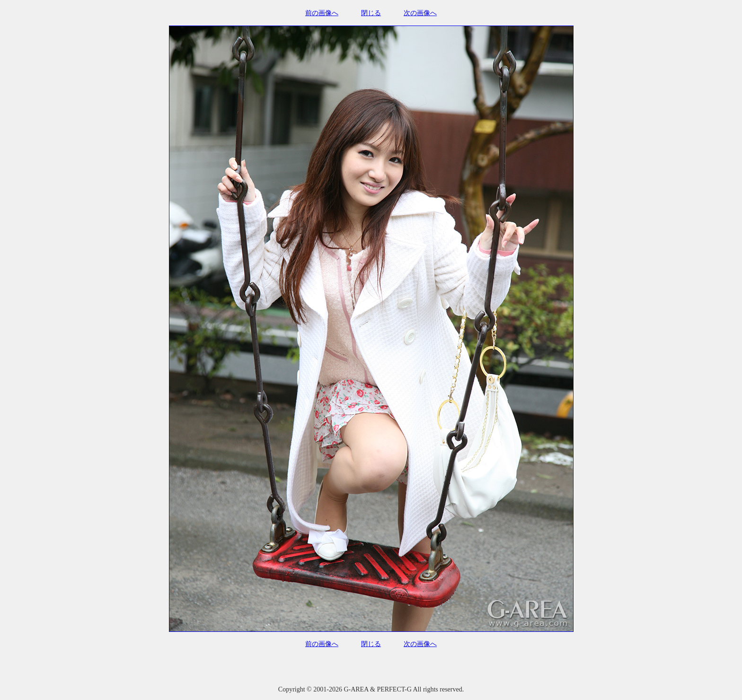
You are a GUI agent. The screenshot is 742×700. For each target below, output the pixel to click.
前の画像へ (322, 13)
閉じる (371, 13)
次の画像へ (420, 13)
